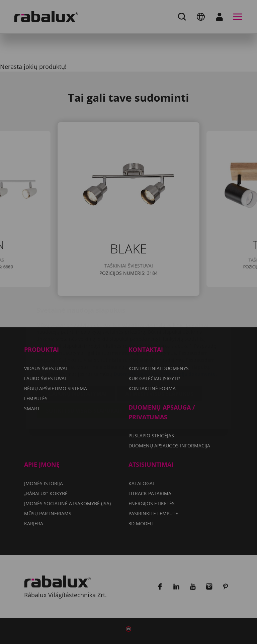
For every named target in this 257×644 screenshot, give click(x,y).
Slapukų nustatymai (76, 354)
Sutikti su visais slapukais (84, 371)
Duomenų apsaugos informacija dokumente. (165, 334)
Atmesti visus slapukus (159, 354)
